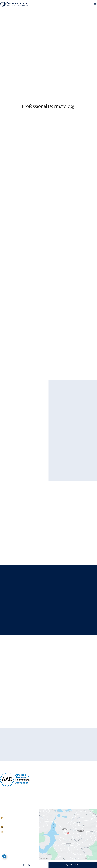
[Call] (7, 827)
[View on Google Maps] (68, 834)
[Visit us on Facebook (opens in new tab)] (2, 837)
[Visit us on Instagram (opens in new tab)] (6, 837)
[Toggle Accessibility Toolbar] (4, 856)
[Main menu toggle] (95, 4)
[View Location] (3, 818)
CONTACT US (73, 865)
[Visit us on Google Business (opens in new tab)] (9, 837)
